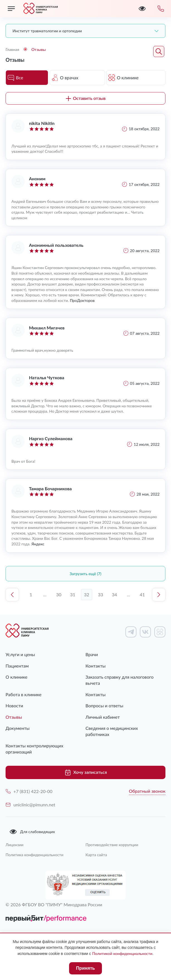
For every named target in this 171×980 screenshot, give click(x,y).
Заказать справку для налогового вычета (119, 680)
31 (73, 594)
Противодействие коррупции (112, 845)
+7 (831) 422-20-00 (29, 791)
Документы (18, 728)
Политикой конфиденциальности (122, 953)
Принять (85, 968)
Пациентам (17, 666)
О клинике (16, 677)
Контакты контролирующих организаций (34, 749)
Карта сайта (96, 855)
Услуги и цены (20, 654)
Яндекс (38, 544)
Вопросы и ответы (104, 706)
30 (59, 594)
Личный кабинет (103, 717)
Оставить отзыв (86, 98)
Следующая (159, 595)
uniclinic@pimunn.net (30, 805)
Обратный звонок (147, 791)
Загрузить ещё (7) (85, 574)
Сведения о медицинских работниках (112, 731)
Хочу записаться (85, 772)
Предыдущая (12, 595)
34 (115, 594)
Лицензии (14, 845)
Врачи (92, 654)
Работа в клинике (24, 694)
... (45, 594)
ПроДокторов (82, 300)
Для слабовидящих (32, 832)
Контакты (96, 666)
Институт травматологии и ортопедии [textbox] (47, 31)
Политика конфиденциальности (35, 855)
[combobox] (85, 31)
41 (142, 594)
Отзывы (14, 717)
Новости (14, 706)
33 (101, 594)
